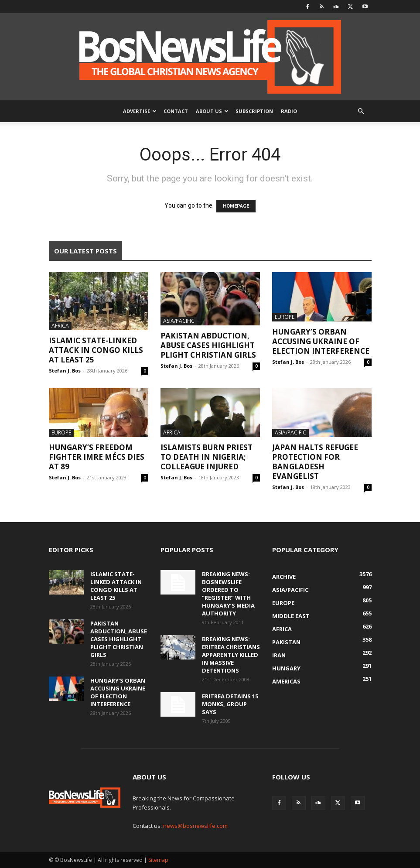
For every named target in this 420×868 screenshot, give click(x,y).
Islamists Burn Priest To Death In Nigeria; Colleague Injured (207, 457)
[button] (361, 111)
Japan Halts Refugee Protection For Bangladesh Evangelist (315, 462)
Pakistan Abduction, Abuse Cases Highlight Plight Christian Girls (208, 345)
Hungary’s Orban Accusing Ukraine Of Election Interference (321, 341)
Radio (289, 111)
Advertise (140, 111)
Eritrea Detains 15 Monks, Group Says (230, 704)
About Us (212, 111)
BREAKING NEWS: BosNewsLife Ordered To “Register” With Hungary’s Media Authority (228, 594)
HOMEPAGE (236, 206)
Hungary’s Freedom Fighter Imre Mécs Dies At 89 (97, 457)
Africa (60, 326)
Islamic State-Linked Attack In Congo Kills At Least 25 (96, 350)
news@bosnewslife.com (195, 826)
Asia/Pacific (179, 321)
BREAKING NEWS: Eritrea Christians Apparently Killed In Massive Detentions (231, 655)
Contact (176, 111)
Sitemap (158, 860)
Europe (285, 317)
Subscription (254, 111)
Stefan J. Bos (65, 371)
